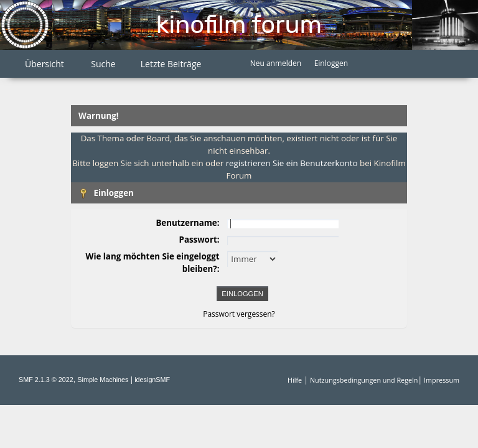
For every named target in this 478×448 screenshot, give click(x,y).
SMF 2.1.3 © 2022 (46, 380)
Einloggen (331, 63)
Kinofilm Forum (239, 25)
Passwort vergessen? (239, 314)
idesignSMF (152, 380)
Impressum (442, 380)
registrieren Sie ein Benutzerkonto (292, 163)
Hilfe (295, 380)
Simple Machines (103, 380)
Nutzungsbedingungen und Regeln (364, 380)
